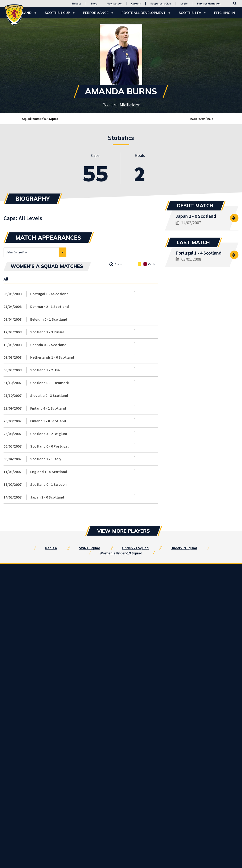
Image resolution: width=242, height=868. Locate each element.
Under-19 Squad (184, 548)
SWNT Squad (90, 548)
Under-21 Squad (135, 548)
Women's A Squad (45, 119)
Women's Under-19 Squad (121, 553)
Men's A (51, 548)
